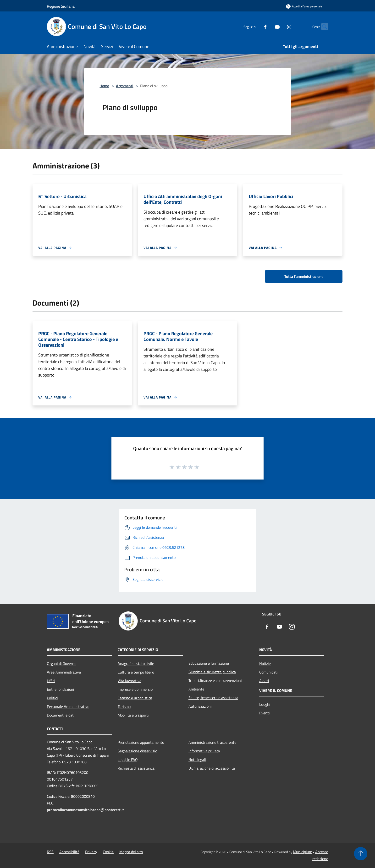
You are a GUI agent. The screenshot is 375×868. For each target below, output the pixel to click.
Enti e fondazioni (61, 689)
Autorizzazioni (200, 706)
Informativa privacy (204, 751)
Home (104, 86)
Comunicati (268, 672)
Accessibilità (69, 852)
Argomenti (125, 86)
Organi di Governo (62, 663)
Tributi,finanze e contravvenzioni (215, 680)
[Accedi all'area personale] (304, 6)
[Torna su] (361, 854)
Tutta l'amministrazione (304, 276)
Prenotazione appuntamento (141, 742)
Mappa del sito (131, 852)
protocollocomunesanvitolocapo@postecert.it (85, 810)
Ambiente (196, 689)
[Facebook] (256, 26)
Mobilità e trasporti (133, 715)
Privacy (91, 852)
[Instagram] (280, 26)
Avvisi (264, 681)
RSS (50, 852)
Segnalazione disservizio (137, 751)
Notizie (265, 663)
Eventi (265, 713)
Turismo (124, 706)
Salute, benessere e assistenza (213, 698)
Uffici (51, 681)
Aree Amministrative (64, 672)
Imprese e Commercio (135, 689)
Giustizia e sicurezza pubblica (212, 672)
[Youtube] (268, 26)
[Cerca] (322, 27)
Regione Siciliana (61, 6)
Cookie (108, 852)
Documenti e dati (61, 715)
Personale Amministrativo (68, 706)
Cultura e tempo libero (136, 672)
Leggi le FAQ (128, 760)
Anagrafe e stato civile (136, 663)
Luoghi (265, 704)
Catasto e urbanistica (135, 698)
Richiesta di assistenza (136, 768)
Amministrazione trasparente (212, 742)
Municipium (303, 852)
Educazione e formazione (209, 663)
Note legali (197, 760)
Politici (52, 698)
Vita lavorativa (130, 681)
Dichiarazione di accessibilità (212, 768)
